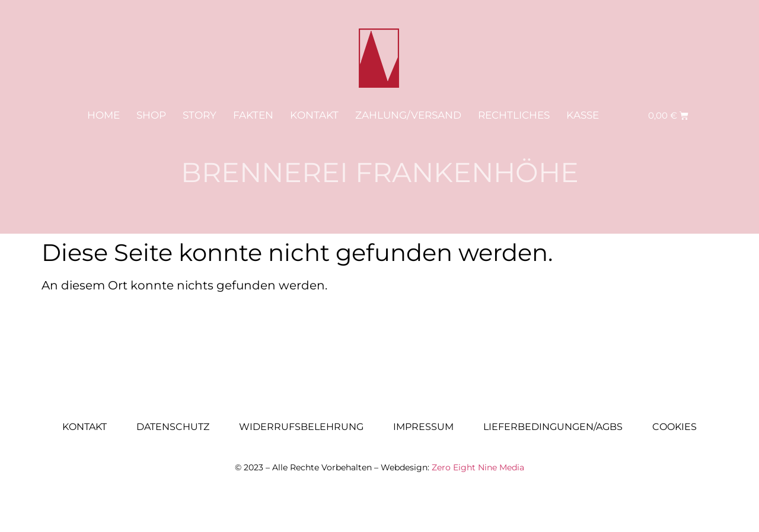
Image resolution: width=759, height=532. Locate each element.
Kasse (583, 115)
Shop (151, 115)
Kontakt (314, 115)
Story (200, 115)
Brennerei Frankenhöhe (380, 172)
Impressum (423, 427)
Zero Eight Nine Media (478, 467)
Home (103, 115)
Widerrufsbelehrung (301, 427)
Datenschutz (173, 427)
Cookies (675, 427)
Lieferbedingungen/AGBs (553, 427)
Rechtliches (514, 115)
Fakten (253, 115)
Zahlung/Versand (408, 115)
